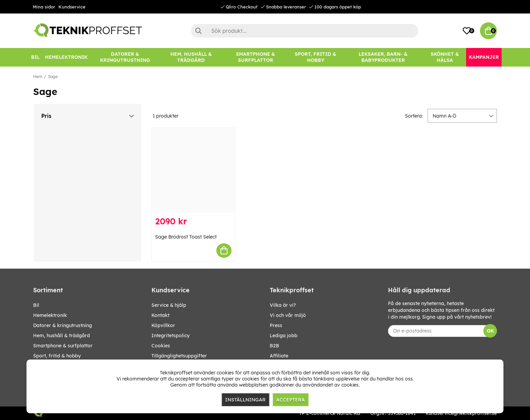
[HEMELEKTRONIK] (66, 57)
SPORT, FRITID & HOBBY (57, 356)
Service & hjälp (169, 305)
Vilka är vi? (283, 305)
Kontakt (160, 315)
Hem (38, 77)
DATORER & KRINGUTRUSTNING (63, 325)
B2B (274, 346)
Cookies (161, 346)
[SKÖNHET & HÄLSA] (445, 57)
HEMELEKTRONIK (50, 315)
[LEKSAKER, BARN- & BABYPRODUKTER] (383, 57)
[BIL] (35, 57)
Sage (53, 77)
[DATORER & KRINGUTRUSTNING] (125, 57)
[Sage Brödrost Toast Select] (193, 170)
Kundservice (72, 7)
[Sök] (305, 31)
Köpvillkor (163, 325)
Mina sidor (44, 7)
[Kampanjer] (484, 57)
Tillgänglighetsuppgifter (179, 356)
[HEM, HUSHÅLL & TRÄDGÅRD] (191, 57)
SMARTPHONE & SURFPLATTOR (63, 346)
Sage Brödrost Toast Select (186, 237)
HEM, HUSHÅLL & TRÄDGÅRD (62, 336)
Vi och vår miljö (288, 315)
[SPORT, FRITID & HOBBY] (316, 57)
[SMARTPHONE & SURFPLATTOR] (256, 57)
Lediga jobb (284, 336)
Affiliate (279, 356)
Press (276, 325)
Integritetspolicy (171, 336)
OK (490, 331)
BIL (36, 305)
